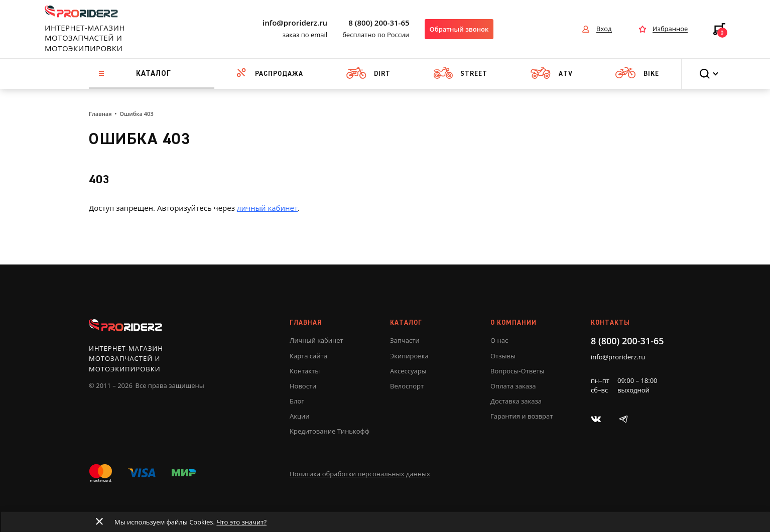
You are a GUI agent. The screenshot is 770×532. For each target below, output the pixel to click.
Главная (100, 114)
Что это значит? (241, 522)
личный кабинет (267, 208)
